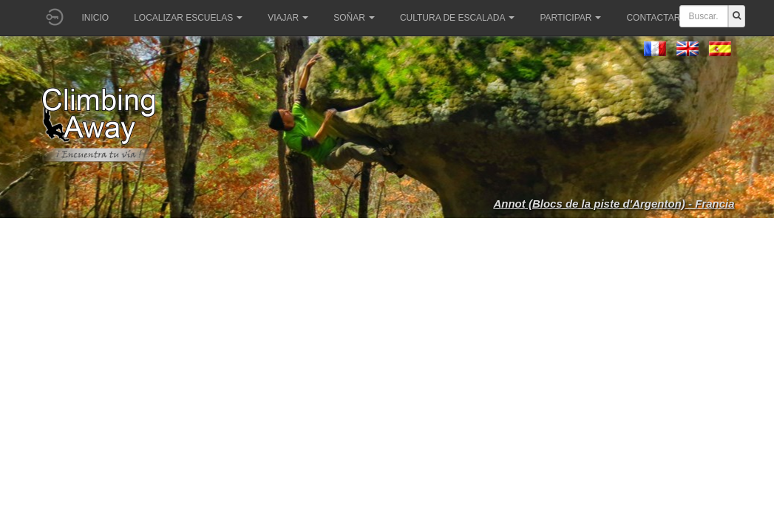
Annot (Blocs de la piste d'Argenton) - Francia (614, 204)
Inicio (96, 18)
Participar (570, 18)
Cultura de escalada (457, 18)
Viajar (288, 18)
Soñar (354, 18)
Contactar (658, 18)
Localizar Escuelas (188, 18)
